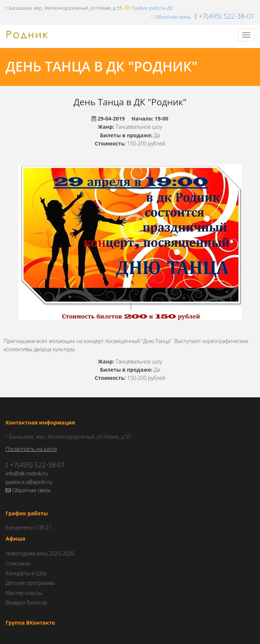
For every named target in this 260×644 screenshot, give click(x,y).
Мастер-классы (24, 593)
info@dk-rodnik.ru (27, 473)
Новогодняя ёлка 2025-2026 (40, 553)
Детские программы (30, 583)
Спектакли (18, 563)
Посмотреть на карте (31, 449)
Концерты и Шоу (26, 573)
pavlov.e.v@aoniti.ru (29, 482)
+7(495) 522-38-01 (227, 16)
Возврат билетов (26, 603)
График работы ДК (152, 8)
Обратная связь (173, 17)
